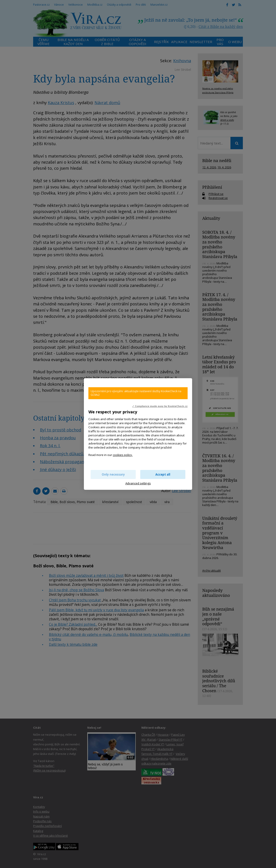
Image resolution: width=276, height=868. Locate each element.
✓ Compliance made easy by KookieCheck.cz (160, 406)
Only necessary (113, 474)
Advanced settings (138, 483)
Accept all (163, 474)
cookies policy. (123, 455)
